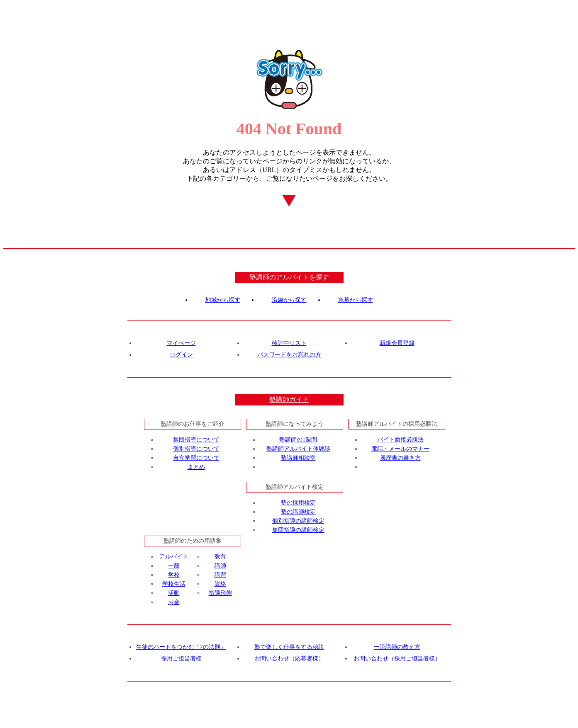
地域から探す (223, 300)
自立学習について (196, 458)
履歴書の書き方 (400, 458)
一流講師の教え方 (397, 647)
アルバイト (174, 557)
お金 (174, 602)
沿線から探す (289, 300)
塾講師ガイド (289, 399)
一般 (174, 566)
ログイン (181, 355)
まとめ (196, 467)
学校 (174, 575)
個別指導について (196, 449)
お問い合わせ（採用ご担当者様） (397, 659)
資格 (220, 584)
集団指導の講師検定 (298, 530)
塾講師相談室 (298, 458)
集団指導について (196, 440)
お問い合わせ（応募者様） (289, 659)
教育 (220, 557)
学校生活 (174, 584)
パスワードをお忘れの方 (289, 355)
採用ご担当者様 (181, 659)
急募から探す (356, 300)
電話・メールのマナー (400, 449)
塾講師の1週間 (298, 440)
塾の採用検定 (298, 503)
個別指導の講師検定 (298, 521)
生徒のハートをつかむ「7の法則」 (181, 647)
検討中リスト (289, 343)
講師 (220, 566)
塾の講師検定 (298, 512)
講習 (220, 575)
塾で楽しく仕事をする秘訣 (289, 647)
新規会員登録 (397, 343)
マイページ (181, 343)
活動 (174, 593)
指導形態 (220, 593)
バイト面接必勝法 (400, 440)
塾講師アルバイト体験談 (298, 449)
